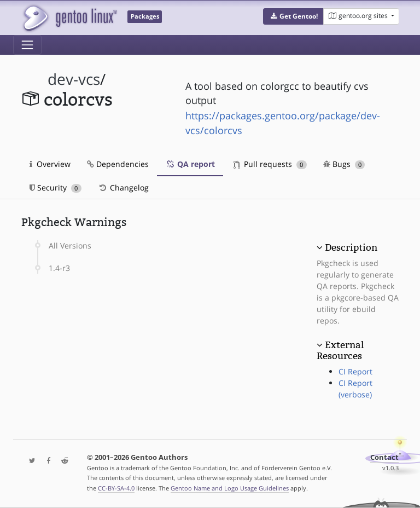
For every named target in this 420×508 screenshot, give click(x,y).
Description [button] (351, 247)
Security (56, 187)
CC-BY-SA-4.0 (116, 488)
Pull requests (270, 164)
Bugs (344, 164)
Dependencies (118, 164)
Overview (50, 164)
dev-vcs (74, 79)
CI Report (355, 371)
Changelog (123, 187)
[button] (293, 16)
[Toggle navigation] (27, 45)
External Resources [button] (340, 350)
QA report (190, 164)
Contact (384, 457)
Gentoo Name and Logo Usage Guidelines (230, 488)
